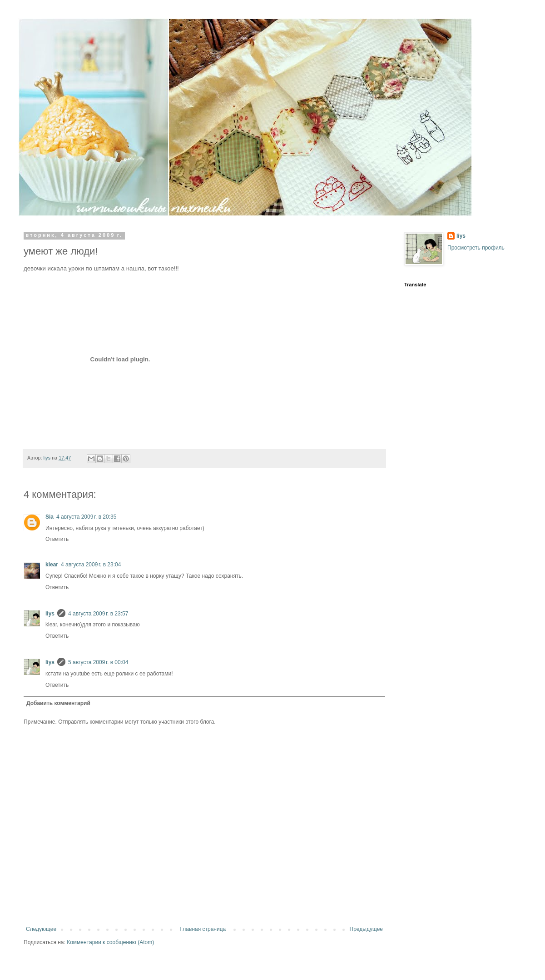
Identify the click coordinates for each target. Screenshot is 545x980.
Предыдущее (366, 929)
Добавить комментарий (58, 703)
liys (50, 614)
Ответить (57, 539)
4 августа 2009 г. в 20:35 (86, 517)
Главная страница (203, 929)
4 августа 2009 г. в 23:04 (91, 565)
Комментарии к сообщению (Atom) (110, 942)
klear (52, 565)
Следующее (41, 929)
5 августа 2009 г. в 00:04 (98, 662)
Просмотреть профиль (476, 248)
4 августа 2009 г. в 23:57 (98, 614)
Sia (50, 517)
